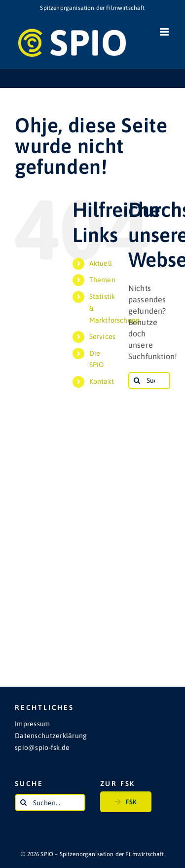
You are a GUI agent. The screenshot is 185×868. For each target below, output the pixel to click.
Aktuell (101, 263)
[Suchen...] (149, 381)
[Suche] (137, 381)
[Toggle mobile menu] (165, 32)
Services (102, 336)
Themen (102, 280)
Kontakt (102, 381)
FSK (126, 800)
